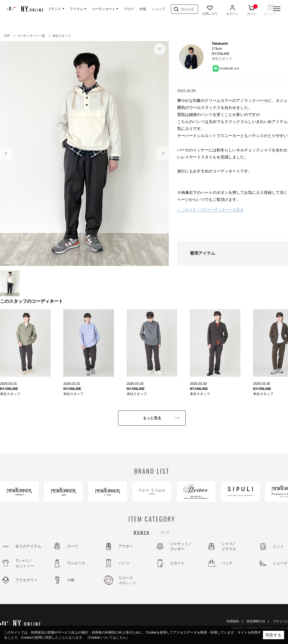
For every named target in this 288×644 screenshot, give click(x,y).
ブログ (129, 9)
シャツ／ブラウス (229, 547)
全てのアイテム (28, 546)
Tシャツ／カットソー (25, 563)
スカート (177, 563)
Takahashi (220, 44)
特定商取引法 (256, 621)
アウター (126, 546)
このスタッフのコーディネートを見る (212, 210)
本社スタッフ (222, 59)
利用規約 (233, 621)
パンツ (124, 563)
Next (162, 153)
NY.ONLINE (9, 389)
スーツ (72, 546)
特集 (143, 9)
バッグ (227, 563)
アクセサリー (26, 580)
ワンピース (76, 563)
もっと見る (152, 418)
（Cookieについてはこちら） (108, 638)
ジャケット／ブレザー (181, 547)
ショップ (159, 9)
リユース (134, 580)
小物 (71, 580)
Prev (6, 153)
